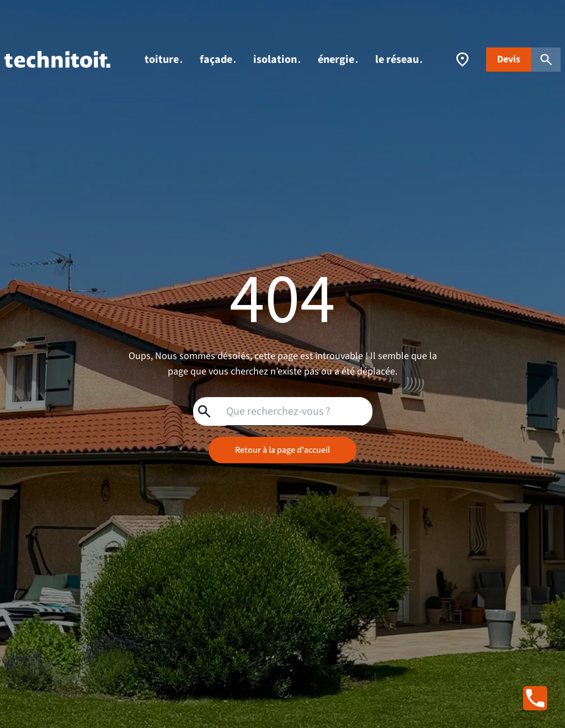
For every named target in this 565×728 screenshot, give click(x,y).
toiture (163, 60)
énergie (338, 60)
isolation (277, 60)
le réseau (399, 60)
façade (218, 60)
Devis (509, 59)
